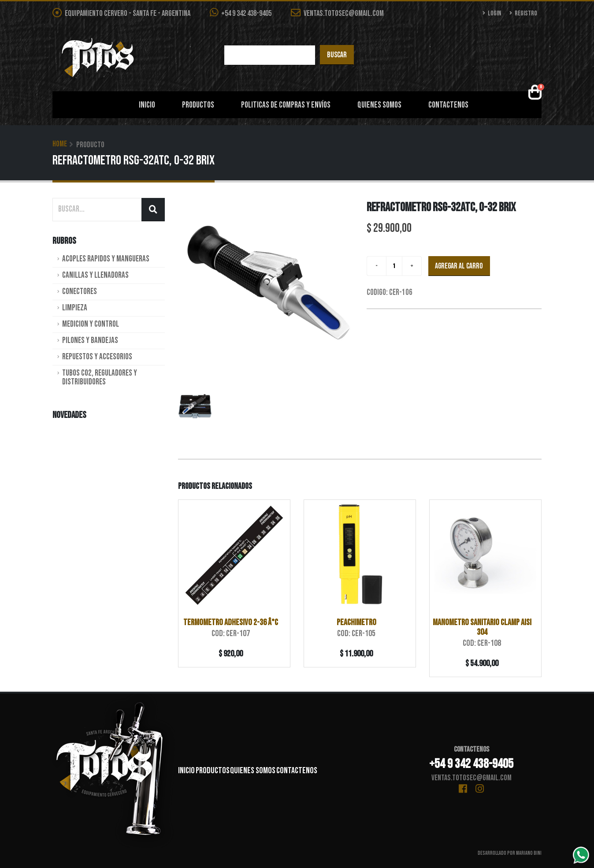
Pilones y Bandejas (90, 341)
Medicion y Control (91, 324)
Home (60, 144)
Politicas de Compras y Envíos (286, 105)
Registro (523, 13)
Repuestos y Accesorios (97, 357)
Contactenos (448, 105)
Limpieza (75, 308)
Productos (198, 105)
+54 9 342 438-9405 (241, 13)
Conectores (80, 292)
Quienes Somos (379, 105)
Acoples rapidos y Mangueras (106, 259)
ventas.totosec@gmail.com (337, 13)
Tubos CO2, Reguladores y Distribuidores (100, 378)
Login (492, 13)
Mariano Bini (529, 853)
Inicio (147, 105)
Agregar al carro (459, 266)
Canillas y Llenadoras (95, 275)
